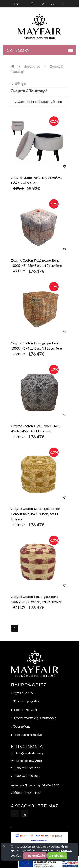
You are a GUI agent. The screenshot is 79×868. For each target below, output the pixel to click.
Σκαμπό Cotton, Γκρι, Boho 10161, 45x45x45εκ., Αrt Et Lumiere (35, 428)
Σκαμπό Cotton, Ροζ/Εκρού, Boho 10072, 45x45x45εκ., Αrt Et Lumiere (36, 599)
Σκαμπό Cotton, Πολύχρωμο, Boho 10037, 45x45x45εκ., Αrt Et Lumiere (36, 346)
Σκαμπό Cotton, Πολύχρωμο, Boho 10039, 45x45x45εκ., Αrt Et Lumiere (36, 263)
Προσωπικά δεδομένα (28, 735)
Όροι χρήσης (22, 726)
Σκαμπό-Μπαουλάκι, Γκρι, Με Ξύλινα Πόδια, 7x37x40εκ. (36, 180)
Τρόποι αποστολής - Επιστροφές (35, 718)
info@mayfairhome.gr (30, 753)
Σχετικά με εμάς (24, 693)
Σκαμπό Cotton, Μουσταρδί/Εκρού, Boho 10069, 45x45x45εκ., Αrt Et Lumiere (36, 514)
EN (16, 4)
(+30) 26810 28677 (27, 768)
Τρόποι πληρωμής (26, 710)
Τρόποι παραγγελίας (27, 701)
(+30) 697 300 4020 (27, 776)
